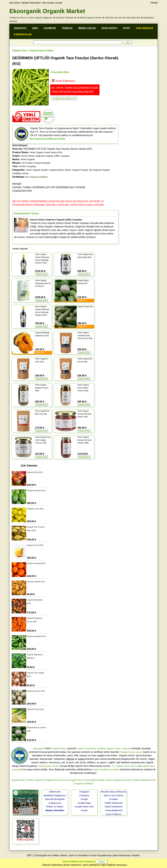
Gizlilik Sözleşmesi (114, 803)
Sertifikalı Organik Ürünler (89, 18)
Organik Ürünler (104, 780)
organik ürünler (114, 748)
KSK (154, 780)
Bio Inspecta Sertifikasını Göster (48, 139)
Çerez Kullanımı (114, 814)
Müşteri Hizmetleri (55, 810)
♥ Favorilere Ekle (59, 72)
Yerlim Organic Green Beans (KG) (46, 152)
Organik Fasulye (80, 170)
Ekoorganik (38, 748)
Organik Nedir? (19, 780)
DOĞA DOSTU (109, 28)
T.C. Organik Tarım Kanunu (125, 766)
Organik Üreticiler (122, 780)
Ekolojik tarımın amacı (131, 752)
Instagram (84, 792)
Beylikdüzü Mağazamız (55, 795)
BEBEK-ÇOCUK (87, 28)
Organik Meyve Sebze (41, 51)
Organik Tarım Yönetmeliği (82, 780)
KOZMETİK (50, 28)
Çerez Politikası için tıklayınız (79, 862)
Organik (126, 748)
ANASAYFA (20, 28)
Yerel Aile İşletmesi (131, 18)
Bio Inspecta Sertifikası (37, 177)
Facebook (84, 795)
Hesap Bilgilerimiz (114, 810)
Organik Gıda (20, 51)
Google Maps (84, 803)
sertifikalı (101, 748)
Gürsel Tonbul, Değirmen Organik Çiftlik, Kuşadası (45, 156)
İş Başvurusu (55, 803)
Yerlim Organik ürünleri (37, 170)
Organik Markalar (141, 780)
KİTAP (126, 28)
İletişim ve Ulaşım (55, 807)
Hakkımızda (55, 792)
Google (84, 799)
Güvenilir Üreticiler (65, 18)
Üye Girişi (15, 3)
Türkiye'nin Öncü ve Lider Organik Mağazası (31, 18)
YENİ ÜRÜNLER (144, 28)
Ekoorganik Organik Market (47, 11)
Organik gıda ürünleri (49, 766)
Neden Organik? (36, 780)
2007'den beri (112, 18)
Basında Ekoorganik (55, 799)
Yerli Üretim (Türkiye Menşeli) (36, 163)
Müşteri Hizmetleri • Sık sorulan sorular (42, 3)
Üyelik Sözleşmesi (114, 807)
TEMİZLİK (67, 28)
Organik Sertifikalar (84, 783)
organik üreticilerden (87, 748)
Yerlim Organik (28, 159)
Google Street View (84, 807)
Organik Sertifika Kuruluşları (106, 769)
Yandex (84, 810)
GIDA (35, 28)
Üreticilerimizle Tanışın (27, 213)
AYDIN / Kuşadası (28, 166)
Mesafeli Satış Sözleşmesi (114, 792)
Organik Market (59, 748)
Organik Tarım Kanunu (56, 780)
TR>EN (154, 3)
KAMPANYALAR (23, 34)
